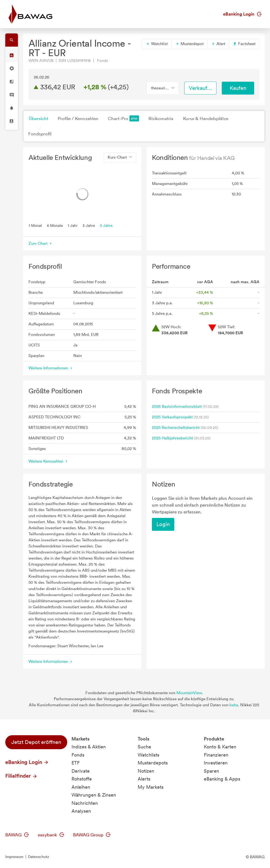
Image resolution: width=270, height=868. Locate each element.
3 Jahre (89, 225)
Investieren (216, 763)
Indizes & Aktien (89, 747)
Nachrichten (85, 803)
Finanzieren (216, 755)
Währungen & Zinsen (94, 795)
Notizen (146, 771)
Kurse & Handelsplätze (206, 119)
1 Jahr (73, 225)
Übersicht (38, 119)
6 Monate (55, 225)
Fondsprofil (40, 134)
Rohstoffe (82, 779)
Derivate (81, 771)
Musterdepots (153, 763)
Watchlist (157, 44)
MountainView (189, 693)
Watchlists (148, 755)
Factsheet (244, 44)
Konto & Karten (220, 747)
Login (163, 524)
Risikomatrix (161, 119)
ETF (76, 763)
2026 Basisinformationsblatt (177, 406)
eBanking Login (242, 14)
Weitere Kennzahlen (49, 461)
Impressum (14, 857)
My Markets (151, 787)
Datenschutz (38, 857)
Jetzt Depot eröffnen (36, 742)
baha (234, 705)
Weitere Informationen (51, 368)
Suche (144, 747)
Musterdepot (189, 44)
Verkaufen (201, 88)
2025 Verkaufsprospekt (172, 417)
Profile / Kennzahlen (78, 119)
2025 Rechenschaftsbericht (176, 428)
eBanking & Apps (222, 779)
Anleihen (81, 787)
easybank (51, 835)
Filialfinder (21, 776)
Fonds (78, 755)
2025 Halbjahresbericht (172, 438)
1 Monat (35, 225)
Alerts (144, 779)
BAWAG (17, 835)
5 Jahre (106, 225)
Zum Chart (41, 243)
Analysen (81, 811)
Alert (218, 44)
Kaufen (238, 88)
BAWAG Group (92, 835)
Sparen (211, 771)
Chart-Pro (123, 118)
